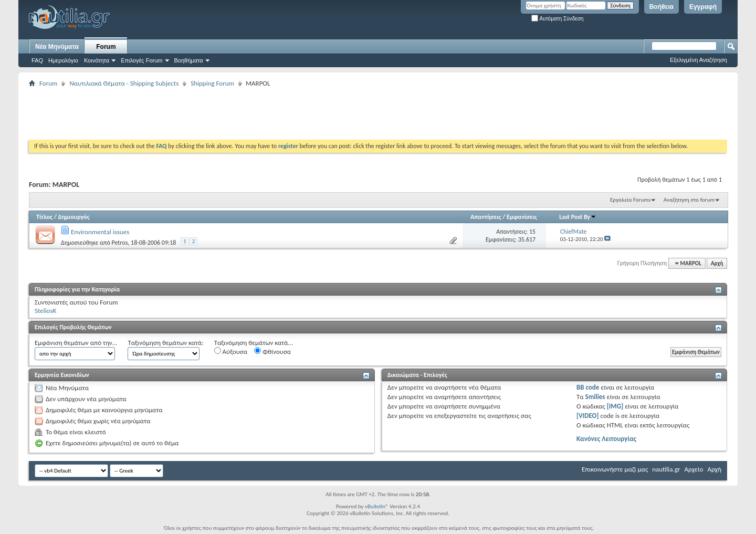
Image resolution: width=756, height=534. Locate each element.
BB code (588, 387)
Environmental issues (100, 232)
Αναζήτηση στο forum (689, 200)
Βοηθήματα (189, 60)
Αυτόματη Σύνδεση (557, 19)
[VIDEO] (588, 416)
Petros (119, 243)
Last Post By (578, 217)
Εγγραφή (703, 7)
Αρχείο (694, 469)
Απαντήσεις (486, 217)
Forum (106, 47)
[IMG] (615, 406)
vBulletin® (377, 506)
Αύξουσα (231, 351)
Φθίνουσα (272, 351)
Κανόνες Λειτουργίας (606, 439)
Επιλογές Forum (141, 60)
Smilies (595, 397)
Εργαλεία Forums (630, 200)
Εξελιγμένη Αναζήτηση (699, 60)
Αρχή (717, 263)
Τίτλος (44, 217)
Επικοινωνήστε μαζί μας (615, 469)
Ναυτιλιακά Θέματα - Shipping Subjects (124, 83)
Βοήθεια (661, 7)
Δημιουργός (74, 217)
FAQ (37, 60)
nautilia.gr (666, 469)
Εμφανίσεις (522, 217)
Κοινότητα (97, 60)
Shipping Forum (212, 83)
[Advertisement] (220, 113)
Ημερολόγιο (63, 60)
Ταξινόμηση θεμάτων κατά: (165, 343)
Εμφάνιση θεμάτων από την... (76, 343)
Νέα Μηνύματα (57, 47)
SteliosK (45, 311)
